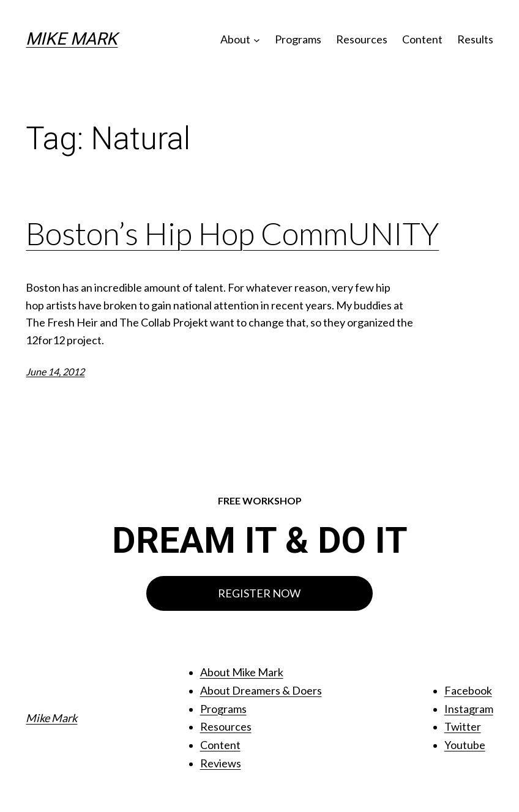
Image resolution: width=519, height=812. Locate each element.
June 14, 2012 (55, 371)
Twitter (463, 726)
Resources (226, 726)
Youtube (465, 745)
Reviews (221, 763)
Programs (223, 709)
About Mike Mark (242, 672)
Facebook (468, 690)
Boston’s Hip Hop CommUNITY (232, 234)
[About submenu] (257, 39)
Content (220, 745)
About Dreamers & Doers (261, 690)
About (235, 39)
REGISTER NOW (259, 593)
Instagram (469, 709)
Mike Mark (72, 39)
